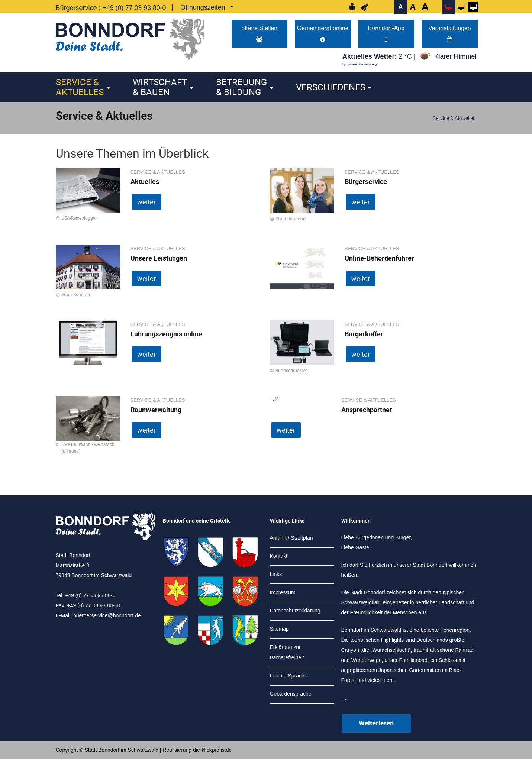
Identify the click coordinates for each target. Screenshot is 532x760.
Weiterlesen (376, 724)
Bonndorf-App (386, 34)
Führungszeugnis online (166, 334)
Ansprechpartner (367, 410)
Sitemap (279, 630)
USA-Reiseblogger (79, 219)
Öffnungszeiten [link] (204, 7)
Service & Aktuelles (80, 88)
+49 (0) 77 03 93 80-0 (135, 8)
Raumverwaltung (156, 410)
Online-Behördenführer (379, 259)
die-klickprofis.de (212, 751)
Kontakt (279, 557)
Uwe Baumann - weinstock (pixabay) (88, 448)
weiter (146, 203)
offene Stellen (259, 34)
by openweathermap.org (359, 65)
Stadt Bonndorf (291, 219)
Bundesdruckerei (292, 371)
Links (276, 575)
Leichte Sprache (289, 676)
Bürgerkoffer (364, 334)
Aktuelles (145, 182)
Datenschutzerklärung (295, 611)
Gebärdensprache (291, 695)
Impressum (283, 593)
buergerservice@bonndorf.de (107, 616)
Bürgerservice (366, 182)
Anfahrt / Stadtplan (291, 539)
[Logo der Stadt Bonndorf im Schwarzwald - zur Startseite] (130, 37)
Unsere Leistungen (159, 259)
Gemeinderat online (323, 34)
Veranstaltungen (450, 34)
